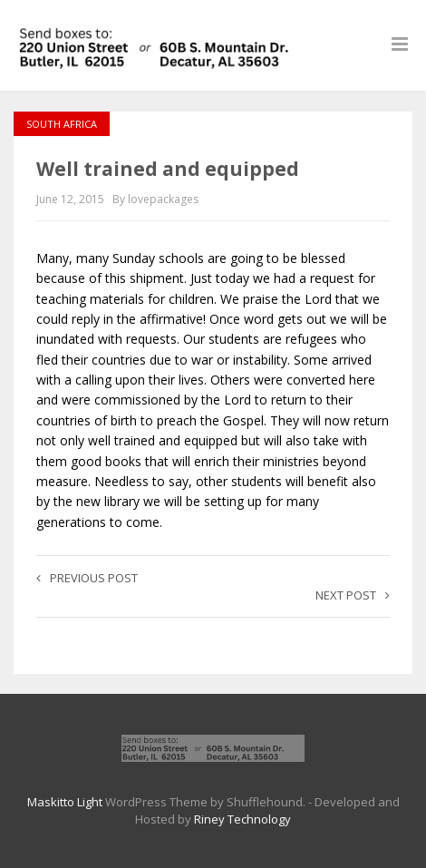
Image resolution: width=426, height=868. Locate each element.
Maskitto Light (65, 802)
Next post (353, 595)
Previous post (87, 578)
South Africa (62, 124)
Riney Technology (242, 819)
